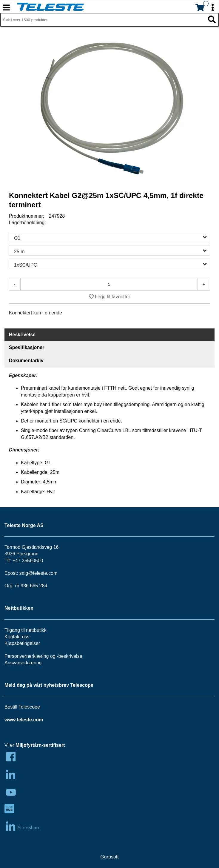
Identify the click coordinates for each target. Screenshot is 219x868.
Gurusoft (109, 857)
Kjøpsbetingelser (22, 643)
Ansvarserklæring (23, 663)
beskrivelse (70, 656)
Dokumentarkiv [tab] (26, 361)
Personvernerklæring (27, 656)
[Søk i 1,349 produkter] (103, 20)
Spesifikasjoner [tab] (27, 347)
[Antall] (109, 284)
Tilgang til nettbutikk (26, 630)
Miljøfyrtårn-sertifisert (40, 745)
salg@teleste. (34, 573)
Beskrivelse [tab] (22, 335)
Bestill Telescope (22, 707)
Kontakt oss (17, 637)
